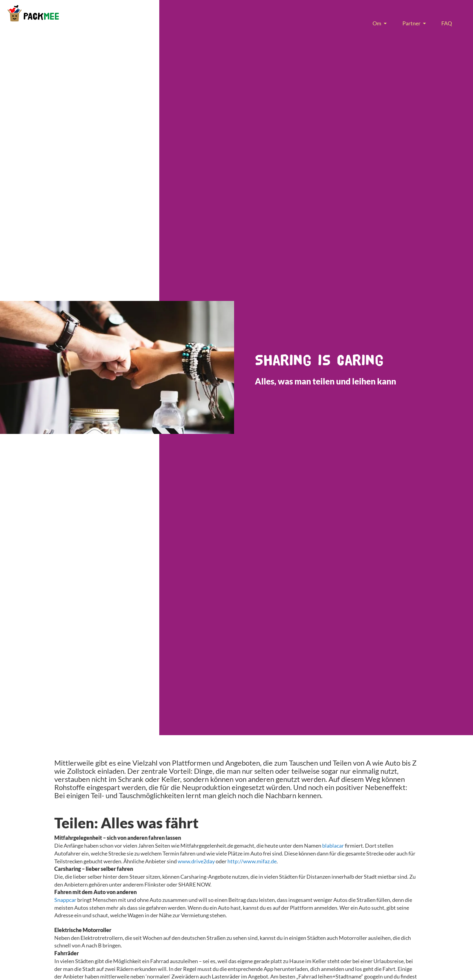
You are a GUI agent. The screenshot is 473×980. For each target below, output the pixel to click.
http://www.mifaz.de (252, 861)
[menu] (412, 23)
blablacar (333, 846)
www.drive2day (196, 861)
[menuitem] (378, 23)
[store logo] (33, 13)
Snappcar (65, 900)
